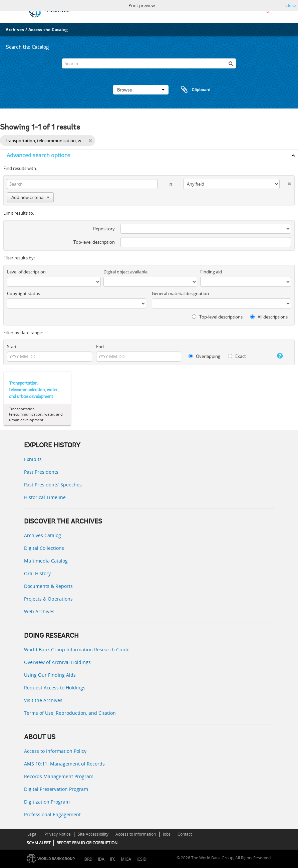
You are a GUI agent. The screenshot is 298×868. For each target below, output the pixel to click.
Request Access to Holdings (55, 688)
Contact (185, 834)
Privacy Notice (58, 834)
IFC (113, 859)
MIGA (126, 859)
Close (291, 5)
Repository (104, 229)
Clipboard (193, 90)
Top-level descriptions (217, 317)
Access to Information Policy (55, 751)
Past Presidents (41, 472)
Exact (237, 356)
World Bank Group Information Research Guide (77, 649)
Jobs (167, 834)
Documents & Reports (48, 586)
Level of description (26, 272)
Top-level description (94, 242)
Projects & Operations (48, 599)
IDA (101, 859)
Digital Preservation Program (56, 789)
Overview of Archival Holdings (57, 662)
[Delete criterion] (285, 182)
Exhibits (33, 459)
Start (12, 347)
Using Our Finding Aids (50, 675)
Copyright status (24, 293)
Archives (15, 30)
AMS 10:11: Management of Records (64, 764)
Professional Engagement (52, 814)
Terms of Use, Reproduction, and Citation (70, 713)
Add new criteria (30, 197)
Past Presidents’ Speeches (53, 485)
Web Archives (39, 611)
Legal (32, 834)
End (100, 347)
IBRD (88, 859)
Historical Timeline (45, 497)
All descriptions (269, 317)
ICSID (141, 859)
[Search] (149, 63)
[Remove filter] (90, 141)
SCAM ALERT (39, 843)
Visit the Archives (43, 700)
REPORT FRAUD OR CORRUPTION (87, 843)
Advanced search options (39, 155)
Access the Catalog (48, 30)
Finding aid (211, 272)
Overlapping (204, 356)
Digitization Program (47, 802)
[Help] (277, 356)
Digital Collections (44, 548)
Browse (141, 90)
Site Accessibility (93, 834)
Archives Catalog (43, 535)
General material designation (180, 293)
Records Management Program (59, 776)
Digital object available (125, 272)
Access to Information (136, 834)
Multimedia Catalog (46, 561)
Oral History (37, 573)
